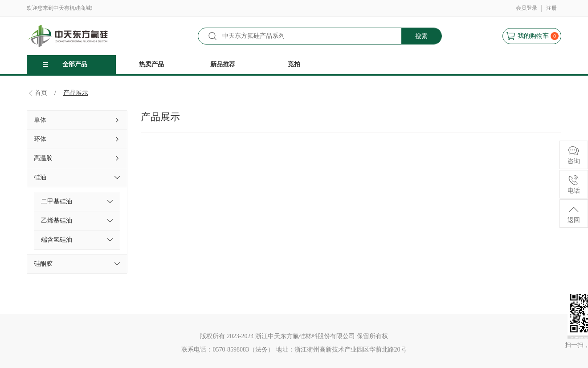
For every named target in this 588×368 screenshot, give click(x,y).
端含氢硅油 (77, 240)
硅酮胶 (77, 264)
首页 (41, 93)
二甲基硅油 (77, 202)
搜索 (421, 36)
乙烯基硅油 (77, 221)
